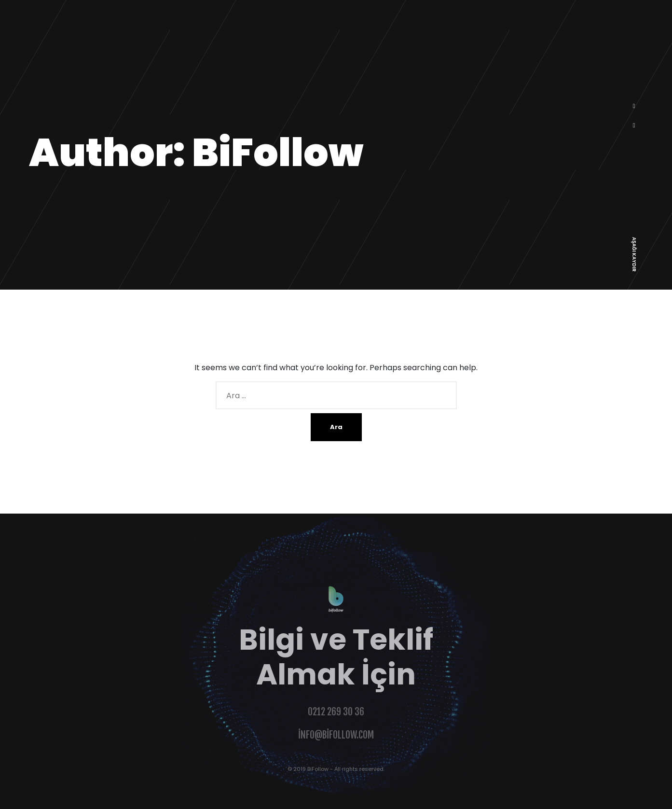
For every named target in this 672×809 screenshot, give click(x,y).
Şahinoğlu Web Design (44, 803)
